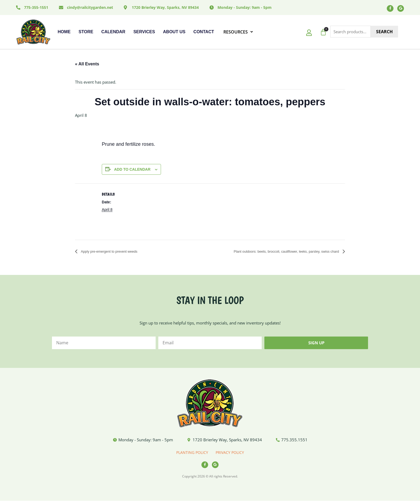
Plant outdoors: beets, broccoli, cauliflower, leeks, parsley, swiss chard (273, 253)
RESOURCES (238, 33)
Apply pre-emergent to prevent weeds (116, 253)
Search (384, 33)
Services (144, 33)
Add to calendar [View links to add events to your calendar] (132, 171)
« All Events (87, 65)
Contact (204, 33)
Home (64, 33)
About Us (174, 33)
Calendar (113, 33)
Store (86, 33)
